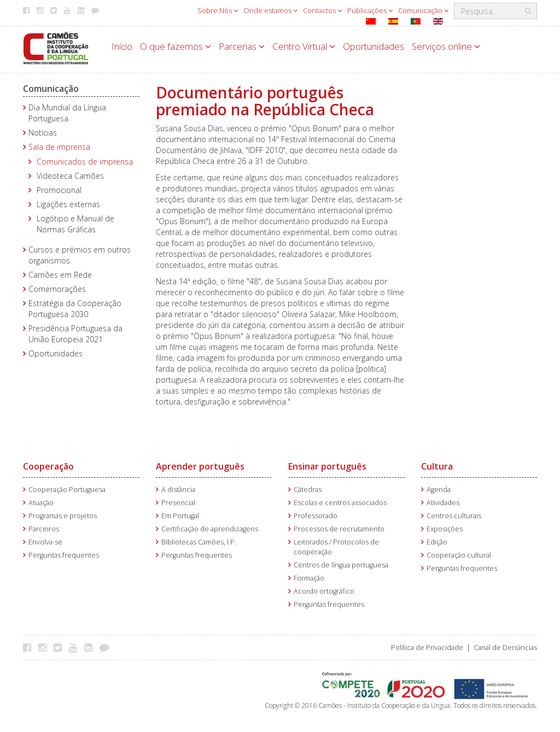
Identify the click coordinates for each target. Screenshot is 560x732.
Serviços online (446, 46)
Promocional (59, 190)
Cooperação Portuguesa (67, 490)
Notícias (43, 133)
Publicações (370, 10)
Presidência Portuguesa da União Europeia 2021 (75, 334)
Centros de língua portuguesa (341, 565)
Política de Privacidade (427, 648)
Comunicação (423, 10)
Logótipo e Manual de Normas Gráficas (75, 224)
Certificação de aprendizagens (210, 529)
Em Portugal (180, 516)
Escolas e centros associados (340, 503)
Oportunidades (374, 46)
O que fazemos (176, 46)
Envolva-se (45, 542)
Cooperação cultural (459, 555)
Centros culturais (454, 516)
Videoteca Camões (70, 176)
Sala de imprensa (59, 147)
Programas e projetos (63, 516)
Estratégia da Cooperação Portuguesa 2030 (75, 309)
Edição (437, 542)
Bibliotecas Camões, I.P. (199, 542)
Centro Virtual (304, 46)
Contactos (322, 10)
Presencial (178, 503)
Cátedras (308, 490)
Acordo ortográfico (324, 591)
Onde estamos (270, 10)
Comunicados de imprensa (85, 162)
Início (122, 46)
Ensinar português (327, 466)
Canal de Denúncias (505, 648)
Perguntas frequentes (64, 555)
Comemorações (57, 289)
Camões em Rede (60, 275)
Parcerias (242, 46)
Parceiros (44, 529)
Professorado (316, 516)
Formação (309, 578)
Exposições (445, 529)
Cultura (437, 466)
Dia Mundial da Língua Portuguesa (67, 113)
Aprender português (200, 466)
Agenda (439, 490)
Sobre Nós (218, 10)
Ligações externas (68, 204)
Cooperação (48, 466)
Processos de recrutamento (339, 529)
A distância (178, 490)
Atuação (41, 503)
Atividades (443, 503)
